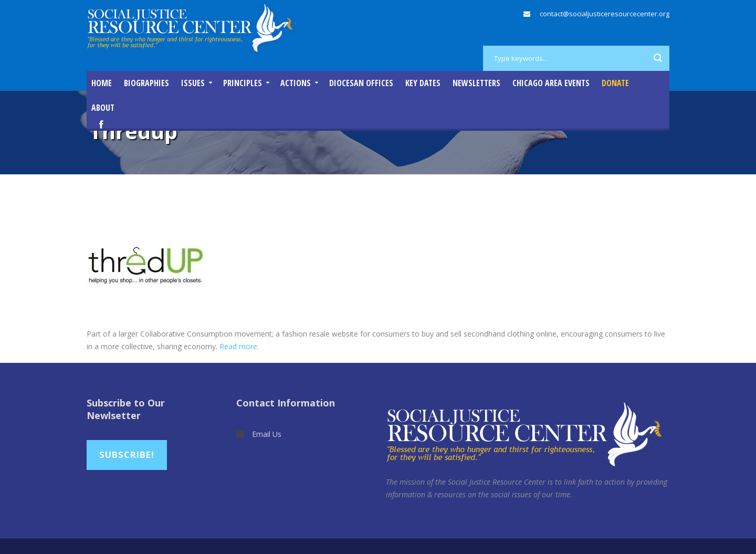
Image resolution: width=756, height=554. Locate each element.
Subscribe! (127, 454)
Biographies (146, 83)
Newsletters (476, 83)
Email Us (267, 434)
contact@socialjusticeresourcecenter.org (605, 14)
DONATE (615, 83)
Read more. (239, 346)
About (103, 108)
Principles (243, 83)
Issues (193, 83)
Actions (296, 83)
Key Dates (423, 83)
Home (102, 83)
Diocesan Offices (361, 83)
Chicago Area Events (551, 83)
